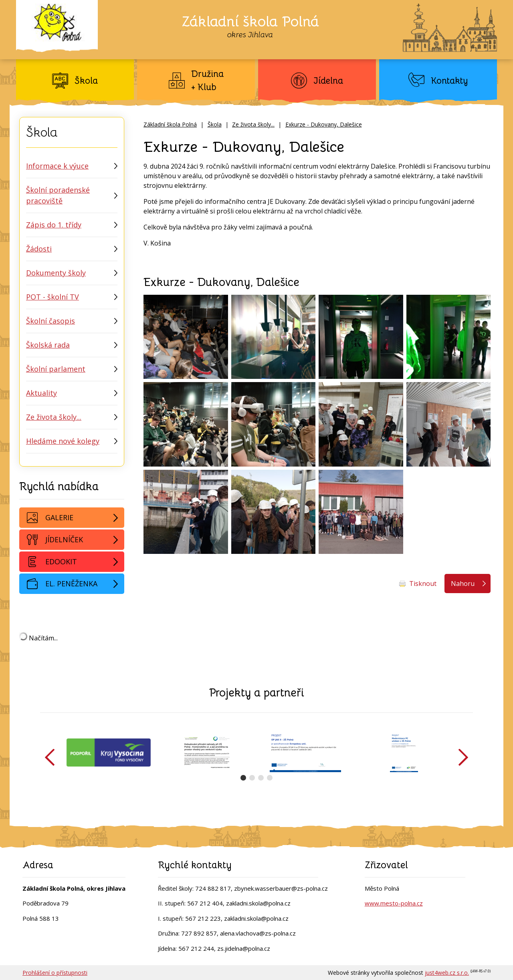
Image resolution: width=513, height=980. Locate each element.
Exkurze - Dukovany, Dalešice (324, 124)
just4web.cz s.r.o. (447, 973)
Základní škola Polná (170, 124)
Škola (215, 124)
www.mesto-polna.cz (394, 903)
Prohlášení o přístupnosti (55, 973)
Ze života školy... (253, 124)
